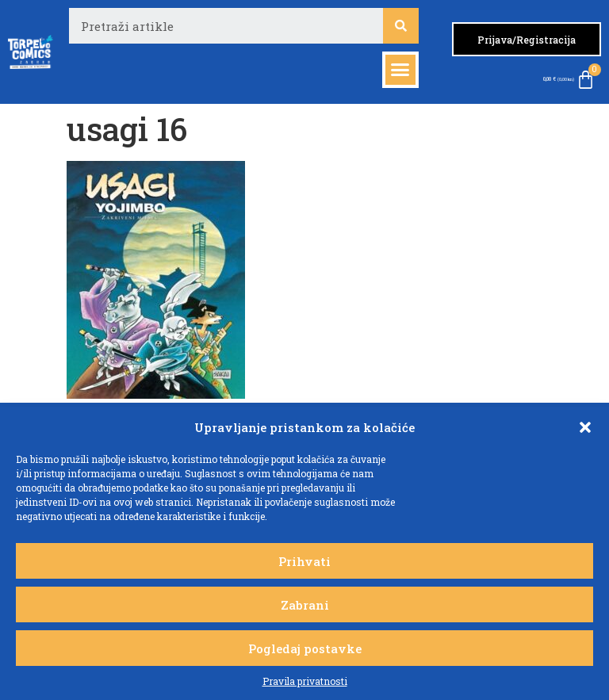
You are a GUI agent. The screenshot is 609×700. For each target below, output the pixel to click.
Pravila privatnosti (305, 681)
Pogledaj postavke (305, 648)
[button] (585, 427)
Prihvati (304, 561)
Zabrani (305, 605)
